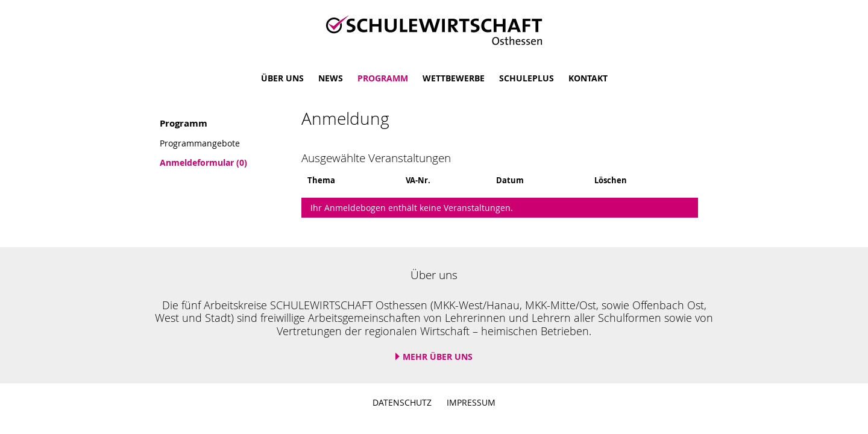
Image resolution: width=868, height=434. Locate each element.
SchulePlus (527, 78)
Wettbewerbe (454, 78)
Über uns (282, 78)
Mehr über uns (438, 357)
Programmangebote (200, 143)
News (331, 78)
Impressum (471, 402)
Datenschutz (402, 402)
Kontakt (588, 78)
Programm (383, 78)
